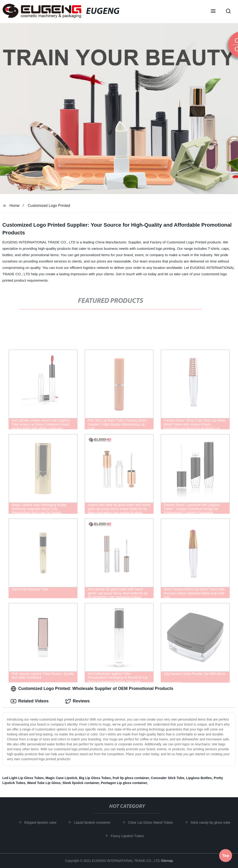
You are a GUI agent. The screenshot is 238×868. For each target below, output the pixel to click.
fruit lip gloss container (131, 778)
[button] (213, 12)
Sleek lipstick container (81, 783)
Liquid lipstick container (94, 822)
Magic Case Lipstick (61, 778)
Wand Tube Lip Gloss (44, 783)
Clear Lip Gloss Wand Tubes (152, 822)
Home (15, 206)
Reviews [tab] (78, 701)
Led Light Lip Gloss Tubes (23, 778)
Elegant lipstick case (42, 822)
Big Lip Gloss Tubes (95, 778)
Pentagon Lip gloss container (124, 783)
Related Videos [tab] (30, 701)
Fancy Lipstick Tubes (129, 836)
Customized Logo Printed (49, 206)
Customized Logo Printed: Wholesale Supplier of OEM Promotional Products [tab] (92, 689)
